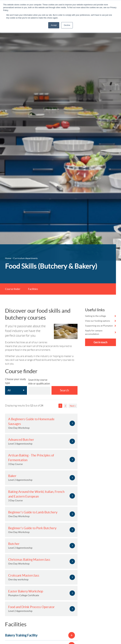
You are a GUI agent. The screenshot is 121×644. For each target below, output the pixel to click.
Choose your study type (15, 382)
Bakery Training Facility (21, 636)
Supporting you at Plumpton (99, 326)
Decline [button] (67, 25)
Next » (73, 407)
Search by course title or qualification (39, 382)
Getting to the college (95, 317)
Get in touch (100, 343)
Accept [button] (54, 25)
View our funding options (98, 321)
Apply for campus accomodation (94, 333)
